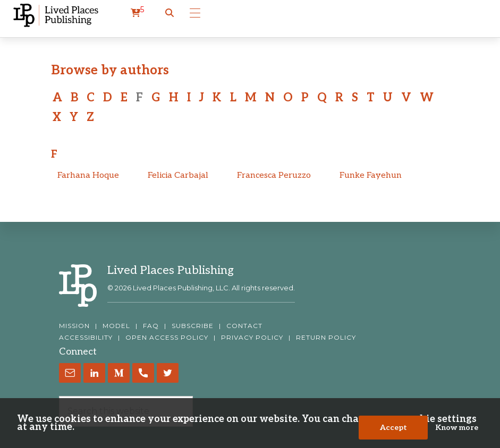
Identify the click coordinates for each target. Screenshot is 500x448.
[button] (170, 13)
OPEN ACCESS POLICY (167, 338)
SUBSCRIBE (193, 326)
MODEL (116, 326)
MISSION (74, 326)
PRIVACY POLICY (252, 338)
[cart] (137, 13)
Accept (393, 428)
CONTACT (244, 326)
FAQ (151, 326)
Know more (457, 428)
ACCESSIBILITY (86, 338)
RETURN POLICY (326, 338)
